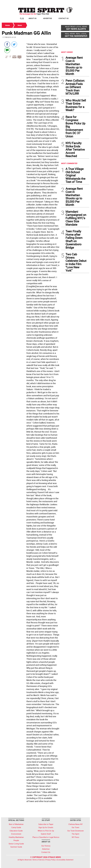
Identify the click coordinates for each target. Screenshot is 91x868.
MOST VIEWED (67, 52)
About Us (33, 18)
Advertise (48, 18)
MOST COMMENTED (69, 163)
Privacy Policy (50, 860)
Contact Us (64, 18)
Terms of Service (38, 860)
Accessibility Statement (65, 860)
